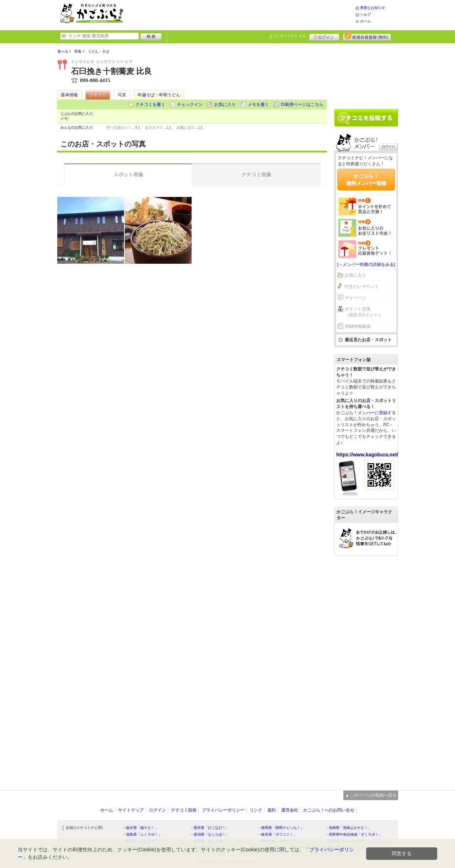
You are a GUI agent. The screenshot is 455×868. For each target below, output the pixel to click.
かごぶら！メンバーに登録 (362, 413)
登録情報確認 (358, 326)
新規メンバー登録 (367, 36)
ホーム (365, 21)
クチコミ (98, 95)
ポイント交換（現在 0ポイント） (364, 312)
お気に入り (225, 105)
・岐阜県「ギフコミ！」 (277, 834)
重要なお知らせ (373, 8)
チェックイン (190, 105)
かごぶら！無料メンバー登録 (366, 180)
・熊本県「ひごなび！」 (210, 828)
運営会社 (290, 810)
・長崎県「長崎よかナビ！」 (348, 828)
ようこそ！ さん (288, 36)
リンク (256, 810)
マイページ (355, 298)
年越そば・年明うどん (159, 95)
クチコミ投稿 (184, 810)
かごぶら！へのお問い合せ (329, 810)
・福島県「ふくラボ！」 (142, 834)
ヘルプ (365, 14)
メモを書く (258, 105)
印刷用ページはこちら (302, 105)
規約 (272, 810)
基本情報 (69, 95)
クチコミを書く (150, 105)
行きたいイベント (362, 286)
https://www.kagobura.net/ (367, 455)
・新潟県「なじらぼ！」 (210, 834)
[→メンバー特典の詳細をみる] (366, 264)
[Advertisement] (247, 14)
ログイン (324, 36)
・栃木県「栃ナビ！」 (140, 828)
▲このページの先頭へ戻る (371, 795)
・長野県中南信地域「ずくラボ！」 (354, 834)
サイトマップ (131, 810)
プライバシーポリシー (223, 810)
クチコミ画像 (256, 175)
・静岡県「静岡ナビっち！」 (281, 828)
